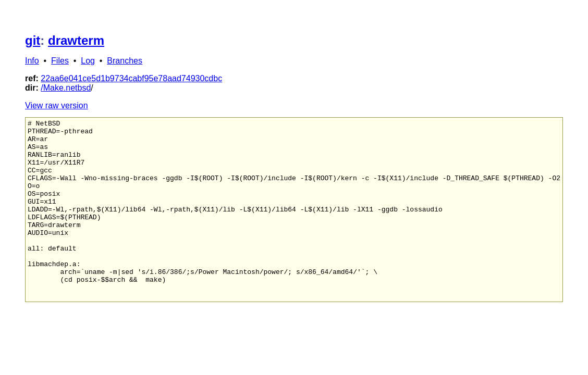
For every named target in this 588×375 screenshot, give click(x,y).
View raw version (57, 105)
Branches (125, 61)
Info (32, 61)
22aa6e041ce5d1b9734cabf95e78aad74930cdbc (131, 78)
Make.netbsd (67, 88)
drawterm (76, 40)
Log (88, 61)
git (33, 40)
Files (60, 61)
